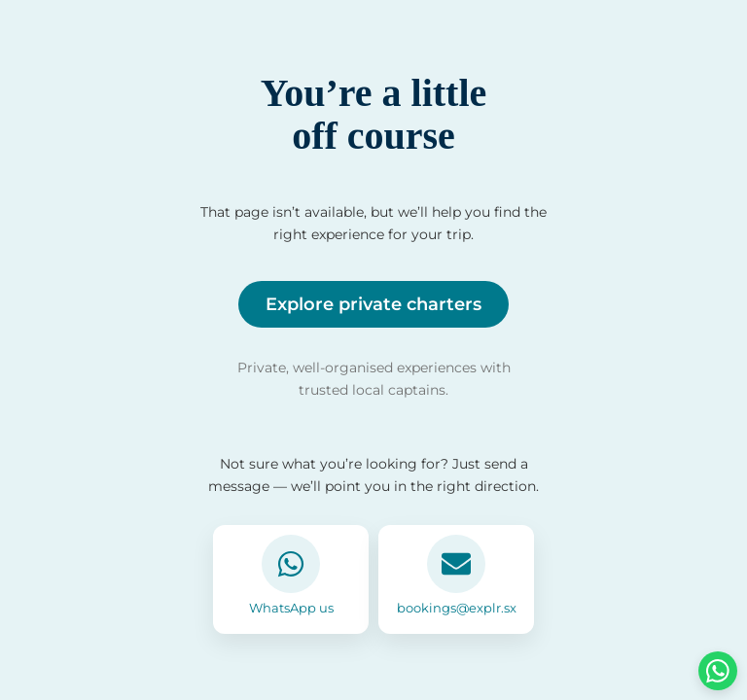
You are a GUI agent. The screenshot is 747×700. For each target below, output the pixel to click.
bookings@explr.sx (457, 608)
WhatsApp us (291, 608)
